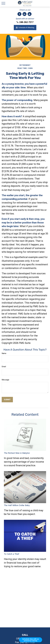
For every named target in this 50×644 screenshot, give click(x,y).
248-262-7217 (25, 22)
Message (5, 380)
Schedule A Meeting (25, 28)
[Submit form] (7, 400)
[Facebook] (19, 14)
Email (4, 367)
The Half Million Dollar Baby (17, 505)
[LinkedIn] (24, 14)
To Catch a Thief (12, 554)
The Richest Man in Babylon (17, 453)
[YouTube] (30, 14)
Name (4, 353)
